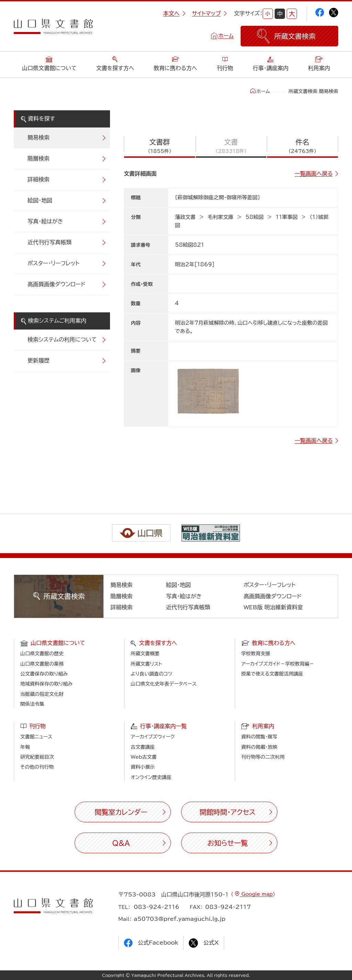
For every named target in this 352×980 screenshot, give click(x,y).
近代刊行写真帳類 (49, 242)
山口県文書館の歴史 (42, 654)
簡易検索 (38, 137)
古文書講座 (143, 747)
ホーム (226, 36)
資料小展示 (143, 767)
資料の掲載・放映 (259, 747)
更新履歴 (38, 360)
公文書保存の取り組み (44, 674)
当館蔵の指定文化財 (42, 694)
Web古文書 (144, 757)
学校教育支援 (256, 654)
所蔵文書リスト (146, 664)
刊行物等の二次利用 (263, 757)
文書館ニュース (36, 737)
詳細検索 (38, 179)
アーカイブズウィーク (153, 737)
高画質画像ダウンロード (57, 284)
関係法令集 (32, 704)
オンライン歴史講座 (151, 777)
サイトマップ (209, 13)
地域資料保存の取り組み (46, 684)
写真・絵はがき (45, 221)
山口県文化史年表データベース (164, 684)
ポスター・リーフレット (53, 263)
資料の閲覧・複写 (259, 737)
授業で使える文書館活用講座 (272, 674)
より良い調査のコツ (151, 674)
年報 (25, 747)
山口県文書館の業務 (42, 664)
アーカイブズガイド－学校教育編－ (278, 664)
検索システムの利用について (62, 339)
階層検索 (38, 158)
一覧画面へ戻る (314, 174)
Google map (256, 894)
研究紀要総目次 (37, 757)
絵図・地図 (40, 200)
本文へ (174, 13)
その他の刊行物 (37, 767)
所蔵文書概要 (145, 654)
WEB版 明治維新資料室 (273, 607)
